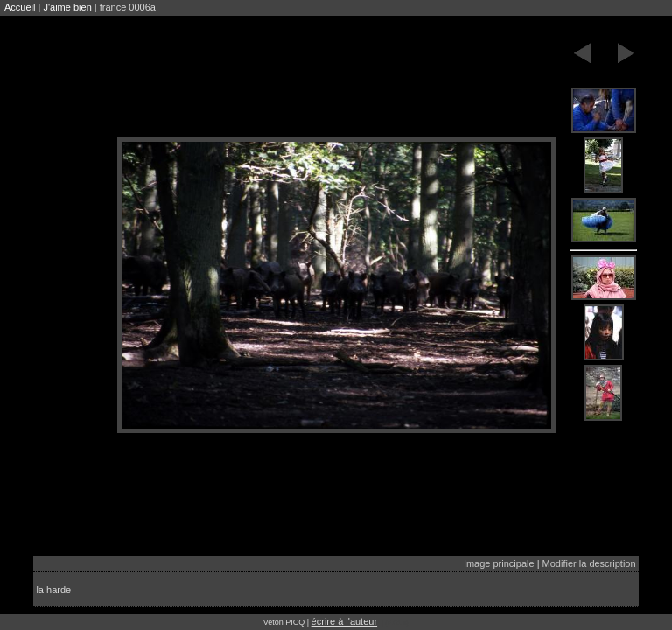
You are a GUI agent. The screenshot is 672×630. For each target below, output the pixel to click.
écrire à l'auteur (344, 621)
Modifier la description (589, 563)
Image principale (499, 563)
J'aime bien (67, 7)
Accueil (20, 7)
